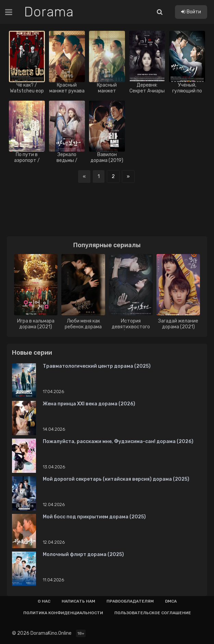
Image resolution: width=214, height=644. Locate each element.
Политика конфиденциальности (63, 613)
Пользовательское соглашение (153, 613)
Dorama (49, 12)
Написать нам (78, 601)
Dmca (171, 601)
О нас (44, 601)
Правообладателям (130, 601)
